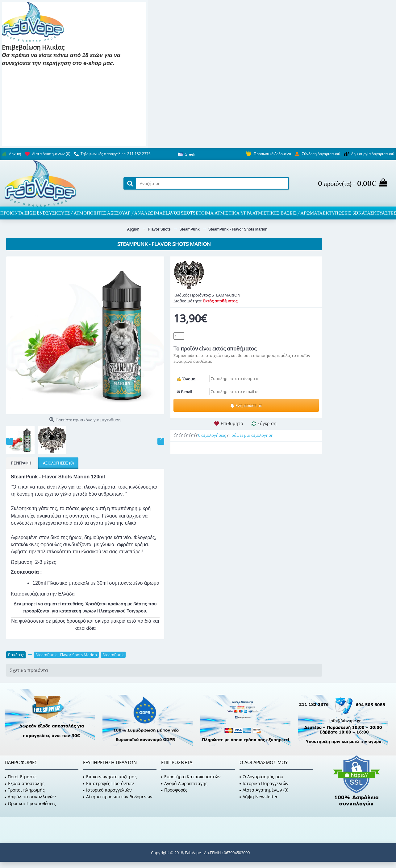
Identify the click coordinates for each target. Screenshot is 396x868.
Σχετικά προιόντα (29, 670)
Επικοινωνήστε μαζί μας (110, 777)
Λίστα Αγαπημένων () (264, 790)
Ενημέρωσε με (246, 405)
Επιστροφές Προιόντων (108, 783)
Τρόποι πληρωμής (25, 790)
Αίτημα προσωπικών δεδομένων (118, 797)
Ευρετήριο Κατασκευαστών (191, 777)
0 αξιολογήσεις (212, 435)
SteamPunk (113, 655)
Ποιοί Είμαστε (21, 777)
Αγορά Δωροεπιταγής (184, 783)
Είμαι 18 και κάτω (73, 72)
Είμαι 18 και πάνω (25, 72)
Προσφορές (174, 790)
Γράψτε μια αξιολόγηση (251, 435)
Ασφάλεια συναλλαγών (30, 797)
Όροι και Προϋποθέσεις (30, 803)
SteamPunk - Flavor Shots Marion (66, 655)
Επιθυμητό (232, 423)
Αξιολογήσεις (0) (58, 463)
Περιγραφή (21, 463)
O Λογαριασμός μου (261, 777)
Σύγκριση (267, 423)
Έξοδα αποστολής (25, 783)
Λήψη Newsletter (259, 797)
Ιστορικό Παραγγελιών (264, 783)
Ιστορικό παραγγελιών (107, 790)
